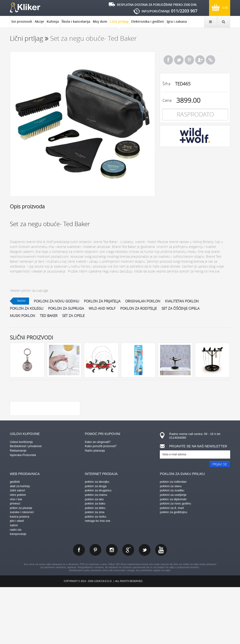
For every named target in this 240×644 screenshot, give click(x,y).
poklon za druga (96, 543)
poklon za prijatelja (102, 301)
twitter (145, 607)
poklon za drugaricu (98, 547)
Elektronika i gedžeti (148, 21)
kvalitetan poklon (182, 301)
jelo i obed (17, 577)
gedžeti (15, 538)
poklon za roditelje (139, 308)
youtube (161, 607)
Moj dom (100, 21)
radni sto (16, 586)
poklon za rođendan (173, 538)
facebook (79, 607)
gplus (128, 607)
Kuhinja (53, 21)
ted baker (49, 316)
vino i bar (16, 556)
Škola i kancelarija (76, 21)
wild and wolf (102, 308)
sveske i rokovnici (22, 569)
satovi (14, 582)
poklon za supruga (66, 308)
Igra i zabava (177, 21)
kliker (25, 7)
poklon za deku (95, 565)
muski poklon (22, 316)
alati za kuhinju (20, 543)
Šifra (166, 84)
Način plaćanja (95, 507)
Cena (167, 100)
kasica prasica (19, 573)
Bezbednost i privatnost (26, 503)
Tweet (179, 60)
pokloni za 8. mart (172, 565)
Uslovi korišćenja (21, 499)
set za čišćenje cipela (180, 308)
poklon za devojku (97, 538)
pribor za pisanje (21, 565)
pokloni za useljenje (173, 551)
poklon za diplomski (173, 556)
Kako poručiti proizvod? (101, 503)
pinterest (95, 607)
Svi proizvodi (22, 21)
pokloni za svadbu (172, 547)
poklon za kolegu (27, 308)
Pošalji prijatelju (200, 60)
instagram (112, 607)
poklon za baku (95, 560)
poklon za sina (95, 569)
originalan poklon (143, 301)
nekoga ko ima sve (97, 577)
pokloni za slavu (171, 543)
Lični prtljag (119, 23)
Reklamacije (18, 507)
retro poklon (18, 551)
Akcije (39, 21)
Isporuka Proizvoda (23, 512)
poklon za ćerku (96, 573)
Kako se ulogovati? (98, 499)
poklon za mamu (96, 551)
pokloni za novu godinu (56, 301)
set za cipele (73, 316)
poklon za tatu (94, 556)
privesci (15, 560)
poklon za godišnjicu (174, 569)
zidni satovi (17, 547)
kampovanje (18, 591)
